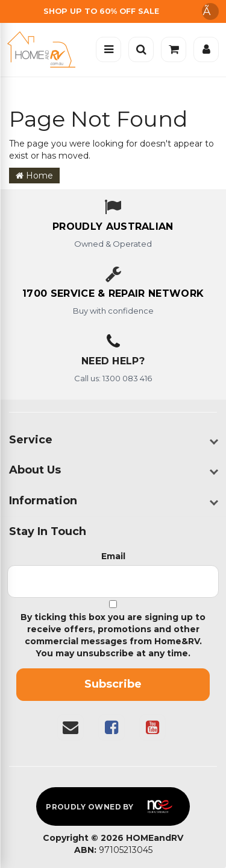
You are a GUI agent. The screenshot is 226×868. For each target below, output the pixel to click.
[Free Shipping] (113, 11)
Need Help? (113, 361)
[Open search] (141, 49)
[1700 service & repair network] (113, 294)
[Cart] (174, 49)
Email (113, 556)
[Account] (206, 49)
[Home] (44, 49)
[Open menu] (108, 49)
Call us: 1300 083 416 (113, 378)
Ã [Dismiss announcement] (210, 11)
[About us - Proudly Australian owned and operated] (113, 227)
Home (34, 176)
